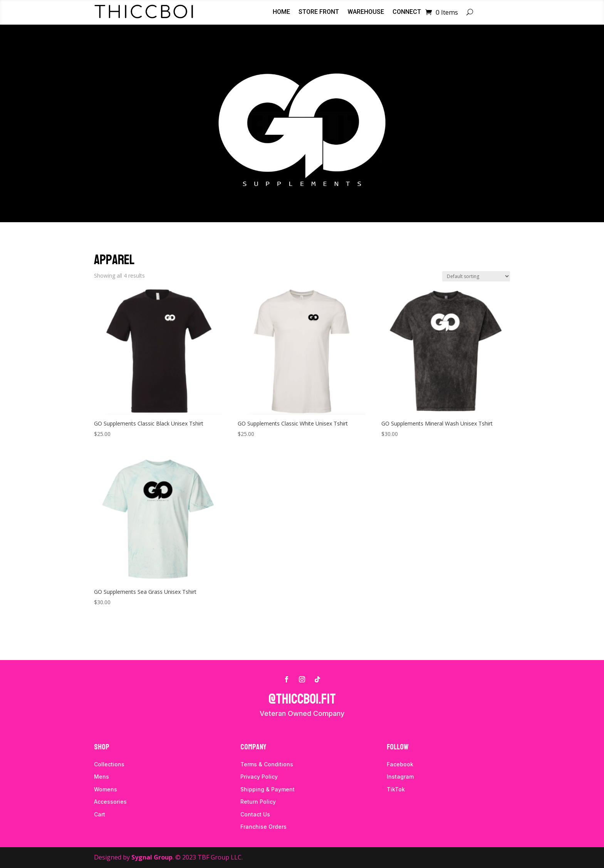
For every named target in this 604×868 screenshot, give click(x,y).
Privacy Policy (259, 777)
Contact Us (255, 814)
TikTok (396, 789)
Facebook (400, 764)
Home (281, 12)
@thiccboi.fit (302, 699)
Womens (106, 789)
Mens (102, 777)
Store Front (319, 12)
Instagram (400, 777)
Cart (100, 814)
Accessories (110, 802)
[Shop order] (476, 276)
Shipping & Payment (268, 789)
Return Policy (258, 802)
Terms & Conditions (267, 764)
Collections (109, 764)
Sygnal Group (152, 857)
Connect (407, 12)
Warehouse (366, 12)
